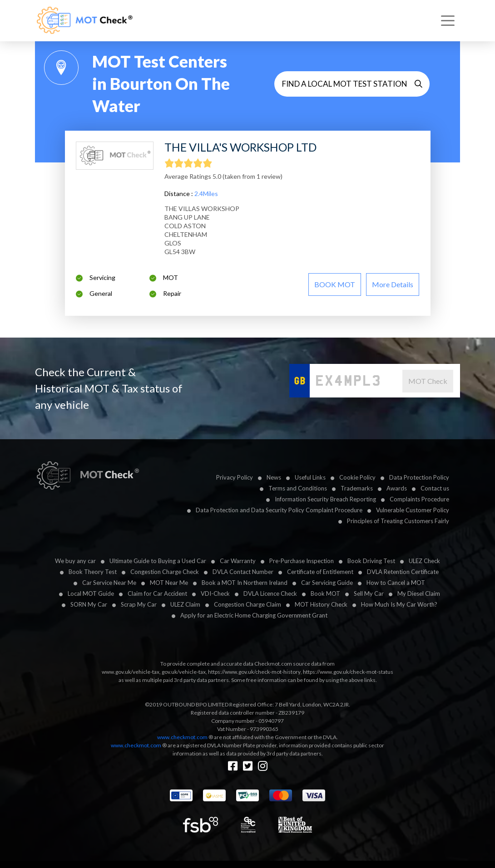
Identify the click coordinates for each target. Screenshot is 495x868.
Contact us (435, 488)
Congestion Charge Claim (247, 604)
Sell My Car (369, 593)
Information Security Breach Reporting (325, 499)
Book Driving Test (371, 561)
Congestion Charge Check (165, 572)
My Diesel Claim (419, 593)
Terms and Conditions (298, 488)
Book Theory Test (93, 572)
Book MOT (325, 593)
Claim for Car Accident (157, 593)
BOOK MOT (335, 284)
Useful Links (310, 477)
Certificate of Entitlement (320, 572)
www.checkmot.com (182, 737)
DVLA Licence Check (270, 593)
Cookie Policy (357, 477)
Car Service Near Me (109, 583)
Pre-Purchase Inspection (302, 561)
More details (393, 284)
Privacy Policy (235, 477)
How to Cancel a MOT (396, 583)
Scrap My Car (139, 604)
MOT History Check (321, 604)
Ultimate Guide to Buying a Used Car (158, 561)
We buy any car (75, 561)
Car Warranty (238, 561)
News (274, 477)
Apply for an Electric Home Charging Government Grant (254, 615)
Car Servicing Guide (327, 583)
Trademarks (357, 488)
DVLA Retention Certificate (403, 572)
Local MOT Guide (91, 593)
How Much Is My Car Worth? (399, 604)
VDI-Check (215, 593)
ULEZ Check (424, 561)
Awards (397, 488)
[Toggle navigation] (448, 21)
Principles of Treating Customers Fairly (398, 521)
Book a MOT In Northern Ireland (245, 583)
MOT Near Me (169, 583)
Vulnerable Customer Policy (413, 510)
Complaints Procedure (419, 499)
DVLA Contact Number (243, 572)
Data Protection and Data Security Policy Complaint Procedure (279, 510)
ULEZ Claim (185, 604)
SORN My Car (89, 604)
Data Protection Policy (419, 477)
